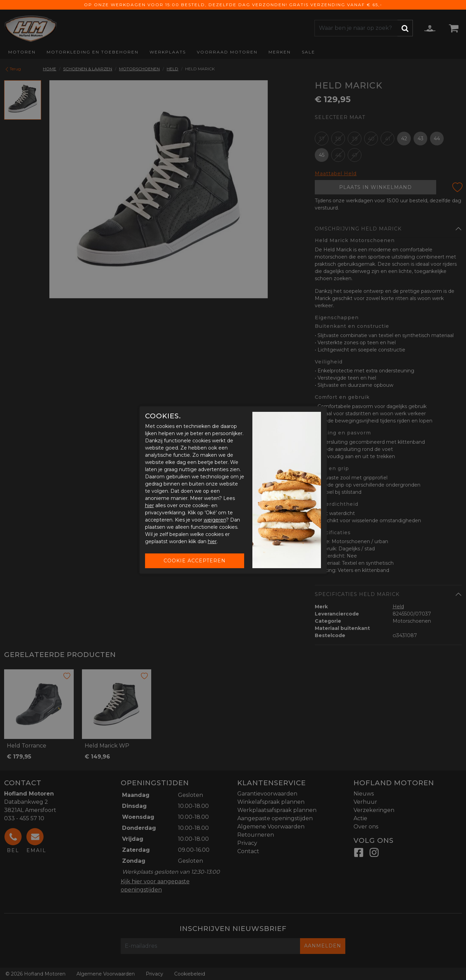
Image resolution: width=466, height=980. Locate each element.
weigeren (215, 520)
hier (150, 505)
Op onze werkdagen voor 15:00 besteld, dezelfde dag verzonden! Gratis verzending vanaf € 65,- (233, 5)
